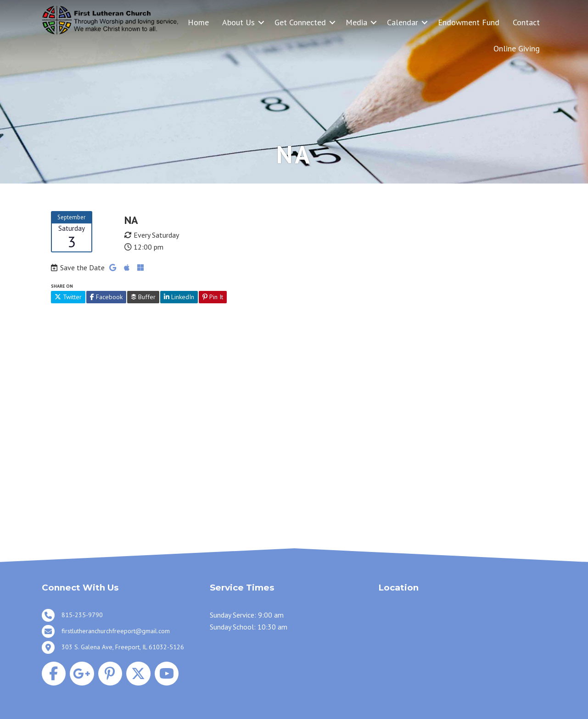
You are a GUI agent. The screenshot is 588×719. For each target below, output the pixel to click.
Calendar (403, 22)
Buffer (143, 297)
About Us (238, 22)
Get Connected (300, 22)
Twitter (68, 297)
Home (198, 22)
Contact (526, 22)
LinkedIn (179, 297)
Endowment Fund (469, 22)
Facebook (106, 297)
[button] (261, 22)
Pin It (213, 297)
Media (356, 22)
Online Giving (517, 48)
